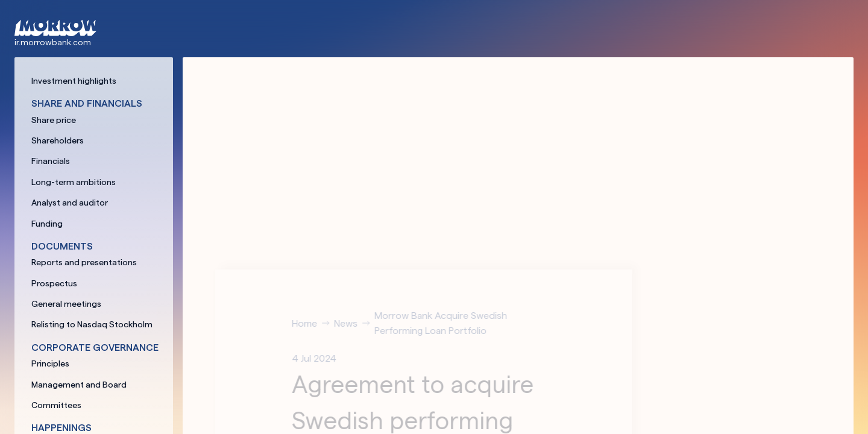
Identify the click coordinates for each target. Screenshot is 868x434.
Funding (47, 224)
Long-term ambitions (74, 182)
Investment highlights (74, 81)
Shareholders (58, 140)
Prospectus (54, 283)
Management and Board (79, 385)
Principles (50, 363)
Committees (56, 405)
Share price (54, 120)
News (355, 323)
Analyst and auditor (70, 203)
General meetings (66, 304)
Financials (51, 161)
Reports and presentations (84, 262)
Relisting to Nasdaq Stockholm (92, 324)
